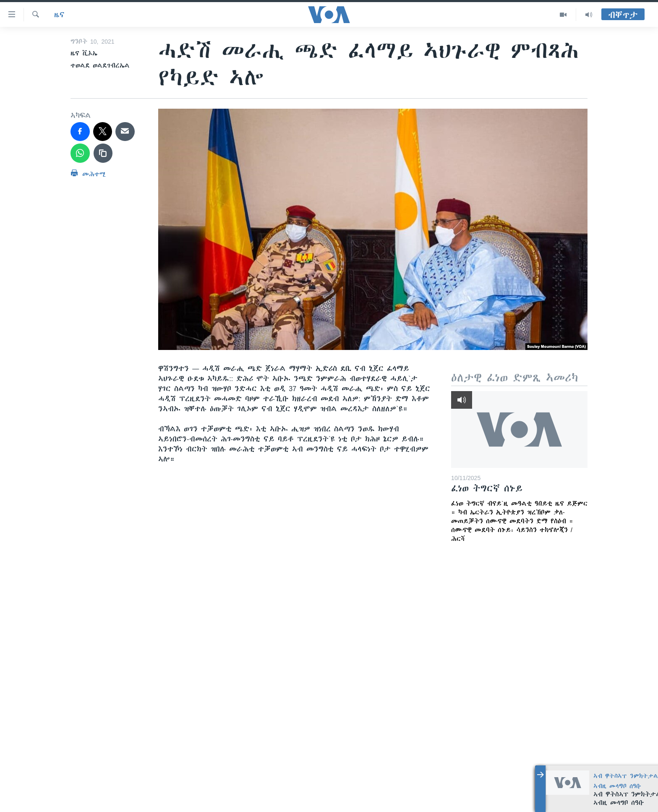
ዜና (59, 15)
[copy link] (103, 153)
